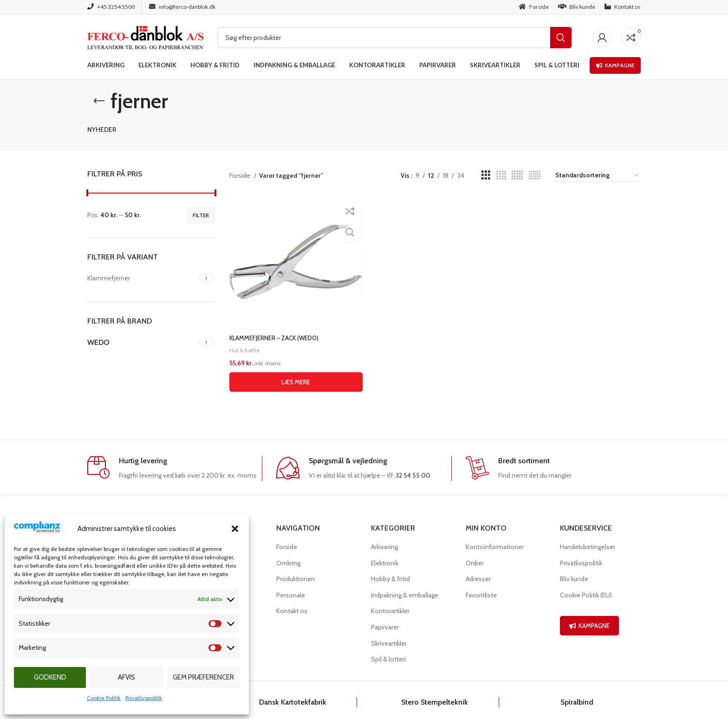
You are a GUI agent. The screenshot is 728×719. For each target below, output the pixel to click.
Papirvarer (385, 627)
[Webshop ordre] (598, 176)
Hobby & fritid (390, 579)
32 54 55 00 (413, 475)
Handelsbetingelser (588, 547)
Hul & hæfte (245, 348)
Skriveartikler (389, 643)
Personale (291, 595)
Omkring (288, 563)
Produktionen (296, 579)
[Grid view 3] (486, 175)
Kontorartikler (390, 611)
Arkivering (384, 547)
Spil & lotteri (388, 659)
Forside (240, 175)
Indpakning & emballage (405, 595)
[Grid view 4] (501, 175)
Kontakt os (292, 611)
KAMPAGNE (589, 626)
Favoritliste (481, 595)
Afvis (127, 677)
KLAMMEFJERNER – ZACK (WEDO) (278, 336)
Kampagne (615, 65)
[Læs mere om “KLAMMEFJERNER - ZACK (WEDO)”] (295, 380)
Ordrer (475, 563)
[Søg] (394, 38)
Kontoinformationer (495, 547)
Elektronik (385, 563)
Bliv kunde (574, 579)
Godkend (50, 677)
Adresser (478, 579)
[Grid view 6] (535, 175)
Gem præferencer (203, 677)
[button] (235, 529)
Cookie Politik (104, 698)
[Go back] (99, 101)
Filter (201, 215)
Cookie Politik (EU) (586, 595)
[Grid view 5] (517, 175)
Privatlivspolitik (144, 698)
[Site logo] (145, 37)
